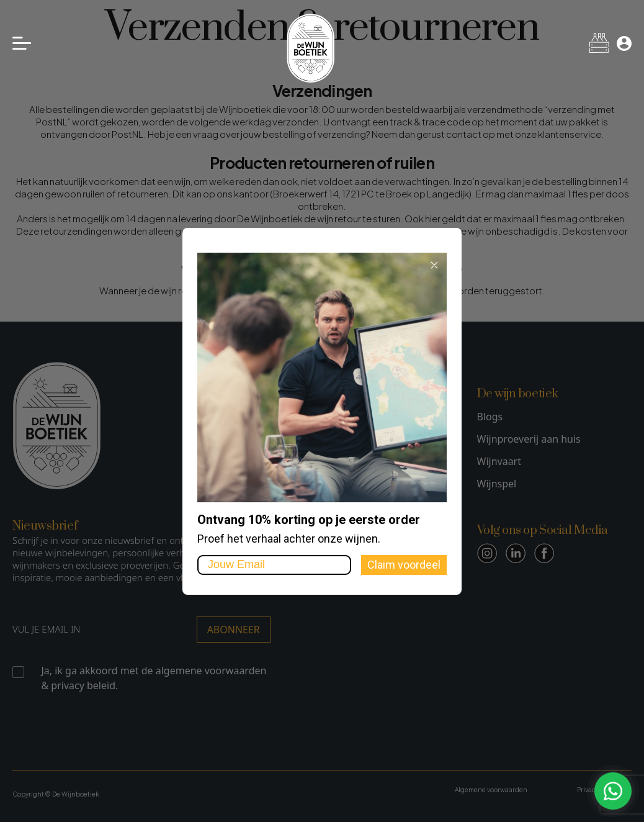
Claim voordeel (404, 565)
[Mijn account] (624, 43)
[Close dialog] (434, 265)
